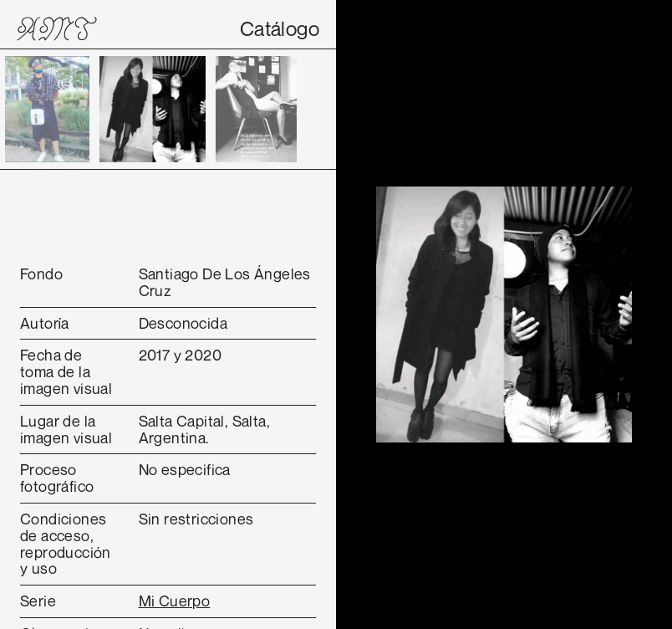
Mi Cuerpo (175, 601)
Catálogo (280, 28)
